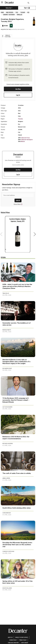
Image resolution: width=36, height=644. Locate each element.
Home (2, 12)
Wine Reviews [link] (10, 12)
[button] (6, 36)
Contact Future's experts (22, 637)
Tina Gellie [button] (6, 293)
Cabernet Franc (25, 138)
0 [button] (18, 234)
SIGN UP (18, 200)
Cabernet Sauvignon (27, 140)
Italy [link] (17, 12)
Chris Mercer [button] (7, 513)
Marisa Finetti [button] (7, 330)
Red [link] (28, 12)
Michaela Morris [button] (8, 444)
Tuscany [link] (23, 12)
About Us (10, 637)
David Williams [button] (7, 588)
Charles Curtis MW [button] (8, 551)
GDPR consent (25, 643)
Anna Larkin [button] (6, 478)
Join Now (18, 89)
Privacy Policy (23, 640)
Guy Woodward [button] (7, 407)
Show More (18, 204)
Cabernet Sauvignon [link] (9, 15)
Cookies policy (13, 640)
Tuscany (20, 119)
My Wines (5, 26)
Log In (18, 95)
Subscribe (9, 8)
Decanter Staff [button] (7, 368)
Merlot (23, 141)
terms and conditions (13, 643)
